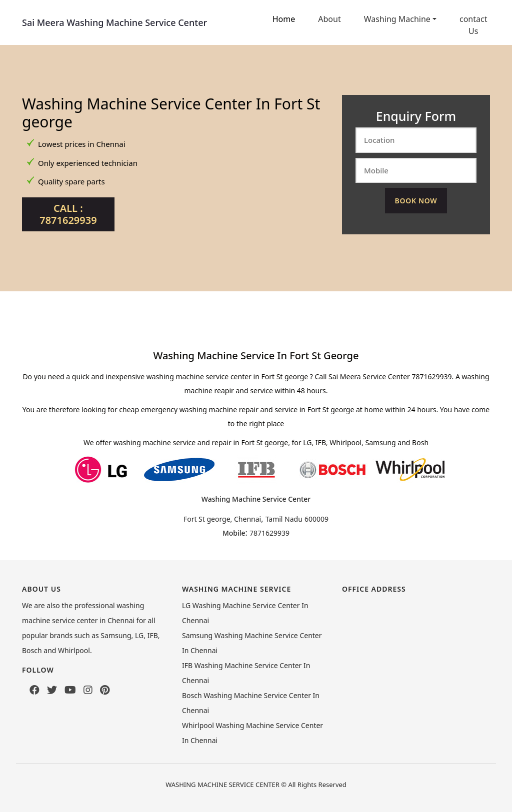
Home (284, 19)
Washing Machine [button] (397, 19)
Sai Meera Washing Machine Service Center (114, 22)
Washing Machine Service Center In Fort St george (171, 113)
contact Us (473, 25)
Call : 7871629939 (68, 214)
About (329, 19)
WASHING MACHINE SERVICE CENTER (222, 785)
